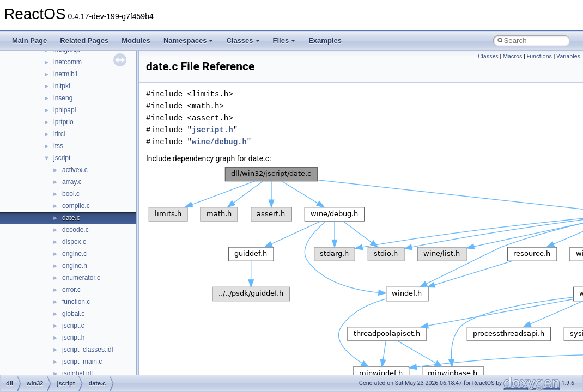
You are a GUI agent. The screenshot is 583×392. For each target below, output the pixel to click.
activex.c (75, 170)
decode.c (75, 230)
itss (58, 146)
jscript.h (73, 338)
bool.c (71, 194)
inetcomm (68, 62)
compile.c (76, 206)
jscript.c (73, 326)
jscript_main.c (82, 362)
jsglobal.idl (77, 373)
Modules (136, 41)
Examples (325, 41)
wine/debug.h (219, 142)
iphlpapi (65, 110)
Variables (568, 56)
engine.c (74, 254)
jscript (62, 158)
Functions (539, 56)
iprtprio (63, 122)
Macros (513, 56)
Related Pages (84, 41)
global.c (73, 314)
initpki (62, 86)
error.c (71, 290)
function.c (76, 302)
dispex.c (74, 242)
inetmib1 (66, 74)
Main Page (29, 41)
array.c (72, 182)
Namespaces (189, 41)
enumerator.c (81, 278)
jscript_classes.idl (87, 350)
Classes (243, 41)
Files (284, 41)
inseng (63, 98)
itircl (59, 134)
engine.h (75, 266)
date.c (71, 218)
